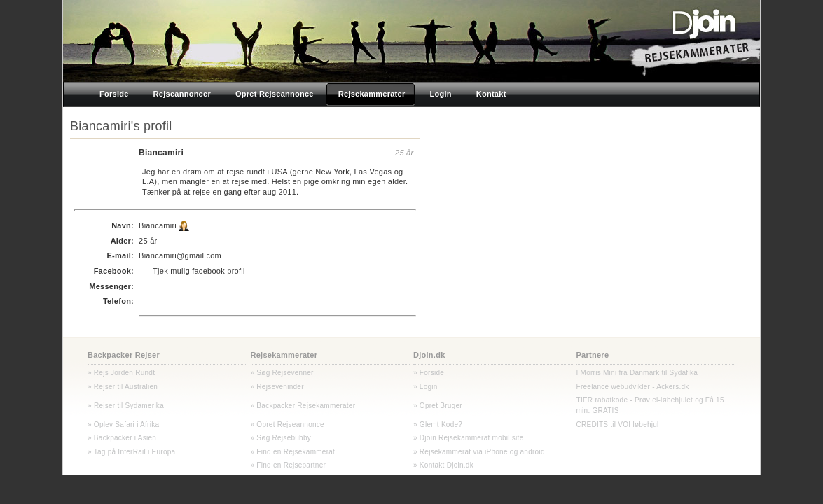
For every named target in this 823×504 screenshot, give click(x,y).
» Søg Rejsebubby (281, 438)
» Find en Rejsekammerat (293, 452)
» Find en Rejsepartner (289, 465)
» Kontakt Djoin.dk (443, 465)
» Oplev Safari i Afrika (123, 425)
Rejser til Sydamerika (128, 406)
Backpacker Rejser (124, 355)
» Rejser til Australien (123, 387)
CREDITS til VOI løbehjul (618, 425)
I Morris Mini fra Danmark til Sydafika (637, 373)
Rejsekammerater (284, 355)
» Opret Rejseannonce (288, 425)
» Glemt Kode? (438, 425)
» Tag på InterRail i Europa (131, 452)
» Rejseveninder (277, 387)
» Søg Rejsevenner (282, 373)
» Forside (429, 373)
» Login (426, 387)
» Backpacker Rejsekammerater (303, 406)
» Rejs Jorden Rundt (121, 373)
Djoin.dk (429, 355)
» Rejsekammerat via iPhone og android (479, 452)
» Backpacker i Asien (122, 438)
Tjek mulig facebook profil (199, 271)
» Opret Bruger (438, 406)
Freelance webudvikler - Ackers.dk (633, 387)
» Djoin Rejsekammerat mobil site (468, 438)
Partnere (593, 355)
